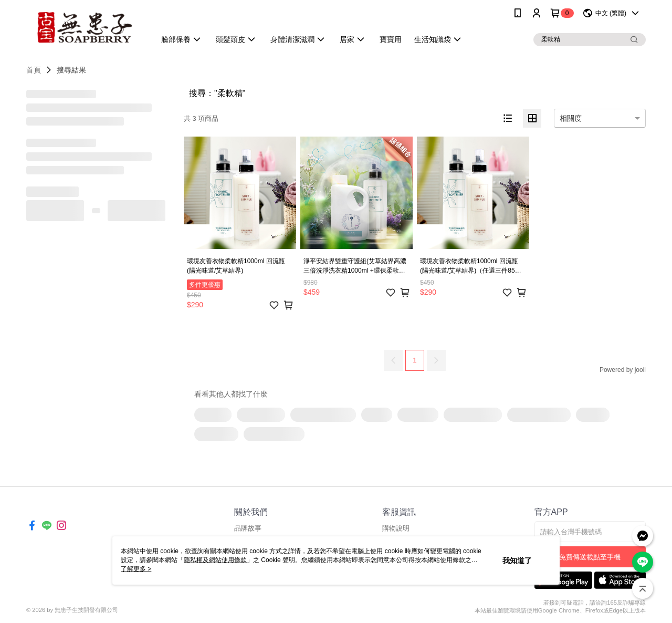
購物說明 (396, 528)
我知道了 (517, 560)
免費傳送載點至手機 (590, 557)
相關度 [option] (571, 118)
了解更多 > (136, 569)
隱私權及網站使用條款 (215, 560)
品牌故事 (248, 528)
